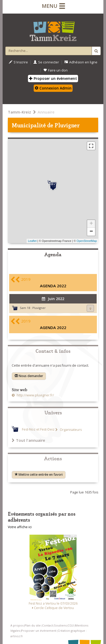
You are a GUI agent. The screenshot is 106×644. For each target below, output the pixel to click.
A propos (17, 625)
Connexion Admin (53, 88)
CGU (71, 625)
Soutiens (60, 625)
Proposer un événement (39, 631)
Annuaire (46, 112)
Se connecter (46, 62)
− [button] (91, 232)
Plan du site (33, 625)
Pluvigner (39, 308)
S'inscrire (18, 62)
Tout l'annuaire (28, 440)
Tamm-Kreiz (19, 112)
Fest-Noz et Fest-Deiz (38, 430)
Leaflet (32, 241)
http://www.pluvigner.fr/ (35, 395)
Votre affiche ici (20, 527)
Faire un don (55, 70)
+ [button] (91, 224)
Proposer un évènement (53, 78)
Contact (48, 625)
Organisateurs (70, 430)
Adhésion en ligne (81, 62)
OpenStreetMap (87, 241)
